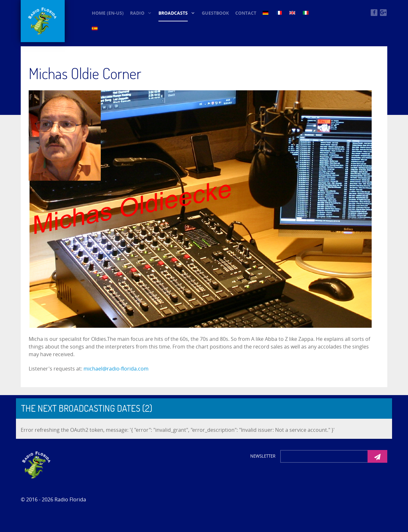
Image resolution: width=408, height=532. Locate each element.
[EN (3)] (293, 12)
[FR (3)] (280, 12)
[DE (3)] (266, 12)
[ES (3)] (95, 28)
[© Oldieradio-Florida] (43, 21)
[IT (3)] (306, 12)
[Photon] (37, 464)
